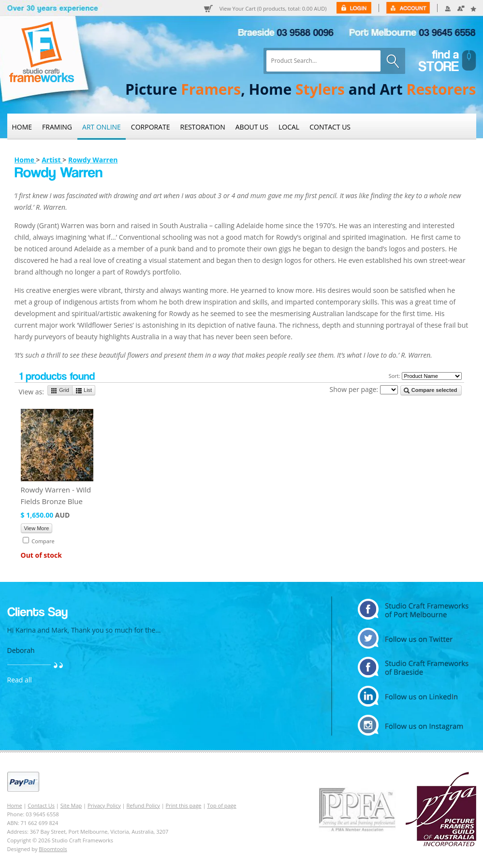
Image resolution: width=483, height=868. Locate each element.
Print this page (184, 805)
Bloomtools (53, 849)
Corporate (151, 127)
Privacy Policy (104, 805)
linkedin (413, 696)
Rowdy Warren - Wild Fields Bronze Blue (56, 495)
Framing (57, 127)
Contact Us (330, 127)
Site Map (71, 805)
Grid (60, 391)
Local (289, 127)
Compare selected (430, 391)
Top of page (221, 805)
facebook (413, 667)
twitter (413, 638)
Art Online (102, 127)
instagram (413, 725)
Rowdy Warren (93, 160)
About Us (252, 127)
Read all (20, 680)
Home (22, 127)
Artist (52, 160)
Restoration (203, 127)
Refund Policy (143, 805)
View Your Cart (273, 9)
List (84, 391)
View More (37, 528)
